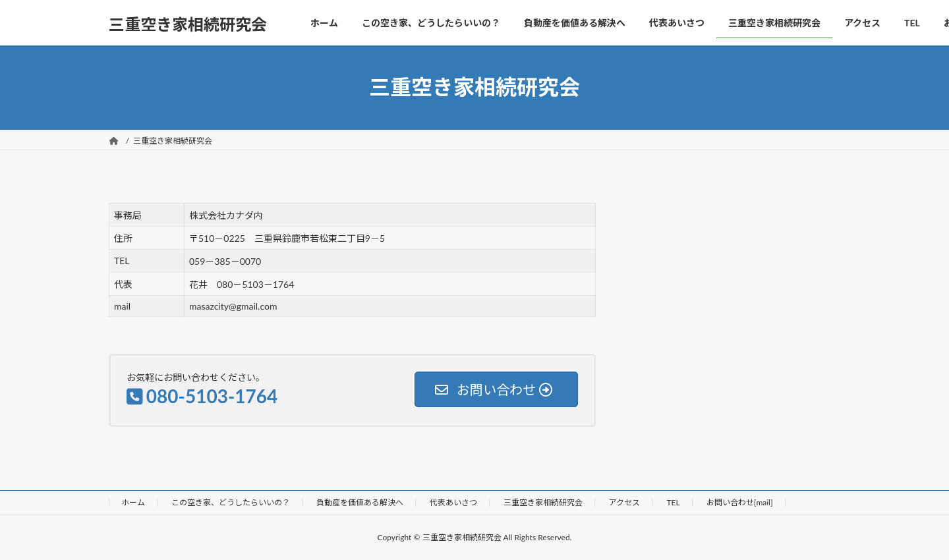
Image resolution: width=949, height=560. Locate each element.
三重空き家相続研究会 (543, 502)
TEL (673, 502)
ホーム (133, 502)
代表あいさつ (453, 502)
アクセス (624, 502)
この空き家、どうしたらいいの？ (231, 502)
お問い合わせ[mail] (740, 502)
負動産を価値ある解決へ (360, 502)
